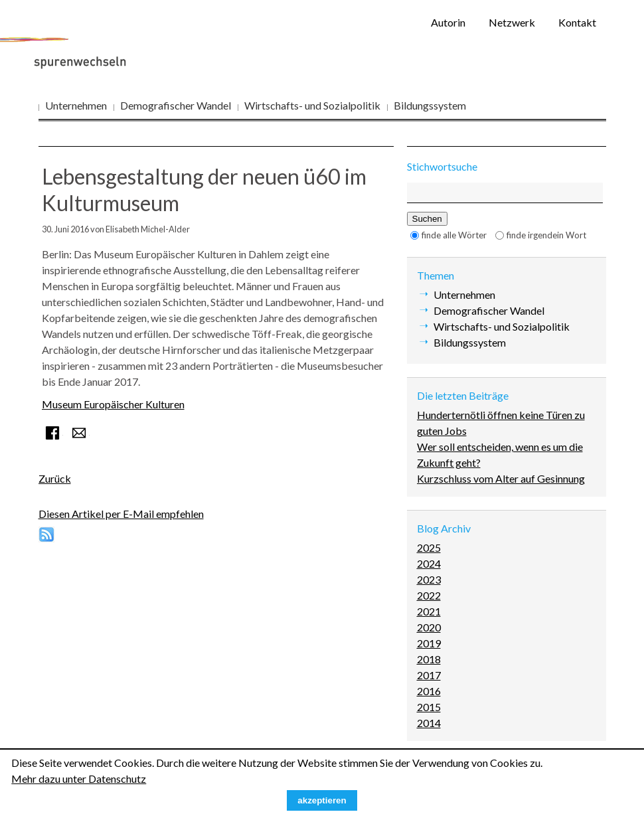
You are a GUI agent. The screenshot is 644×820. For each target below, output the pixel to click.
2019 (429, 643)
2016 (429, 691)
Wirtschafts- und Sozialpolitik (312, 105)
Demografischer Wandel (176, 105)
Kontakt (577, 22)
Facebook (52, 433)
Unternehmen (76, 105)
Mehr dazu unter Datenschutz (79, 779)
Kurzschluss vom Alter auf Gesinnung (501, 478)
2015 (429, 707)
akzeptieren (322, 800)
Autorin (448, 22)
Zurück (55, 478)
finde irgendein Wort (546, 235)
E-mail (79, 433)
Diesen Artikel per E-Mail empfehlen (121, 514)
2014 (429, 723)
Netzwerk (512, 22)
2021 (429, 611)
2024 (429, 563)
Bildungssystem (430, 105)
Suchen (427, 219)
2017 (429, 675)
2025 (429, 547)
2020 (429, 627)
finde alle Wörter (454, 235)
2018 (429, 659)
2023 (429, 579)
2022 (429, 595)
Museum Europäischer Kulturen (113, 404)
